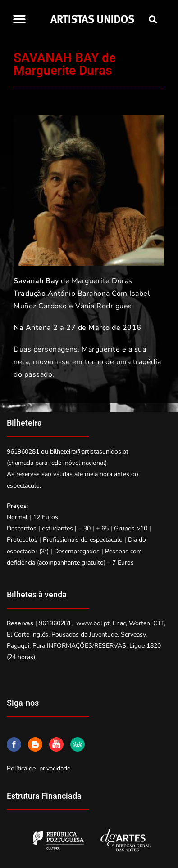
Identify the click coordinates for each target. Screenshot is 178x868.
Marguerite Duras (102, 281)
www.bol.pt (93, 623)
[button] (19, 19)
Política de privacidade (39, 768)
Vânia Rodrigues (104, 306)
